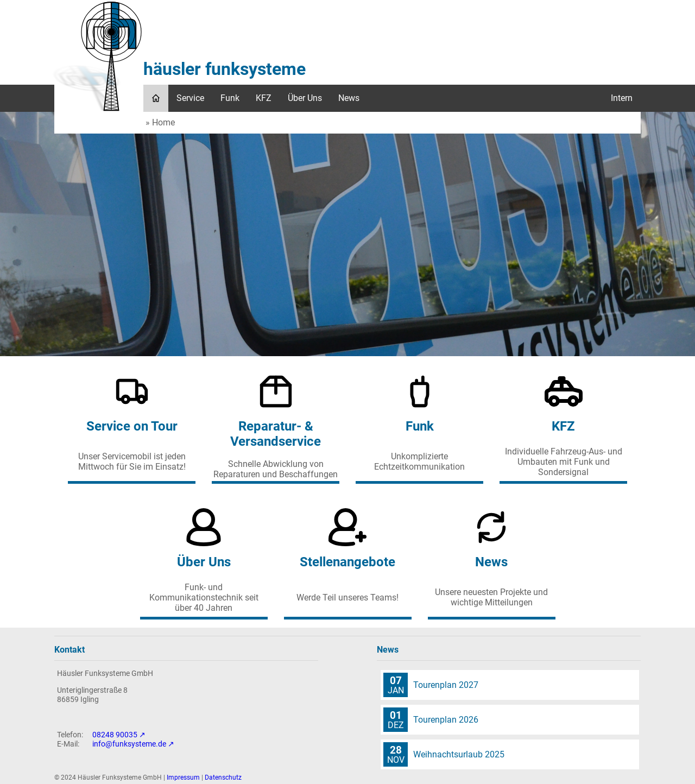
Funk (230, 98)
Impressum (183, 777)
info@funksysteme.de (129, 744)
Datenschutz (223, 777)
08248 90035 (115, 735)
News (349, 98)
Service (190, 98)
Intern (622, 98)
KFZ (264, 98)
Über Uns (305, 98)
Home (163, 122)
